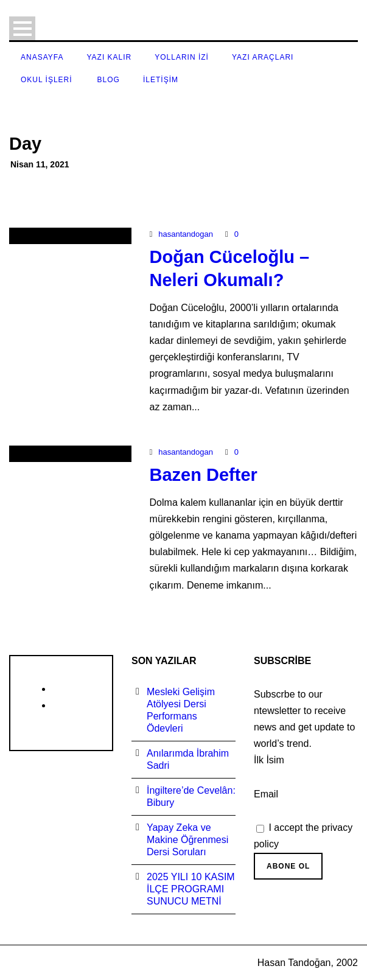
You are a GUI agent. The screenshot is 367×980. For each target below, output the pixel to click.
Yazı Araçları (263, 57)
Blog (109, 80)
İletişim (161, 80)
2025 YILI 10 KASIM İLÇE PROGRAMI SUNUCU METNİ (191, 889)
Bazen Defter (204, 475)
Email (266, 794)
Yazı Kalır (109, 57)
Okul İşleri (47, 80)
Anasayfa (42, 57)
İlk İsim (269, 760)
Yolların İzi (182, 57)
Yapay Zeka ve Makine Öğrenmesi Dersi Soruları (187, 840)
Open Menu (22, 28)
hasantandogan (186, 234)
